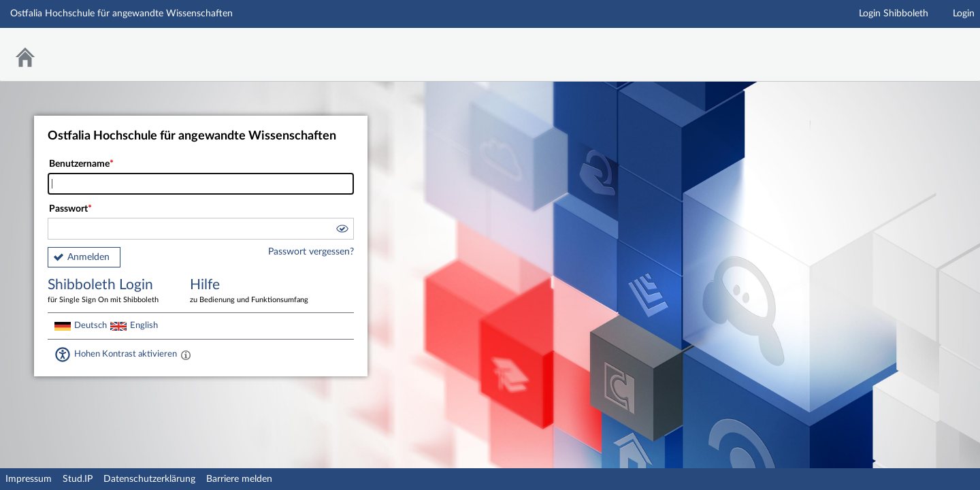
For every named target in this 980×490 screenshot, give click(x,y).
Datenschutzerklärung (149, 479)
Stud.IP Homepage (928, 46)
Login (964, 14)
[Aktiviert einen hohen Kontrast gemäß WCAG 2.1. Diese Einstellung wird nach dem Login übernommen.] (186, 355)
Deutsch (91, 325)
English (144, 325)
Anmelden (88, 257)
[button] (342, 231)
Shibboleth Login (109, 292)
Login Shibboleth (894, 14)
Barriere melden (239, 479)
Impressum (29, 479)
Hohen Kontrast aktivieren (126, 354)
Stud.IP (78, 479)
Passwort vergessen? (311, 252)
